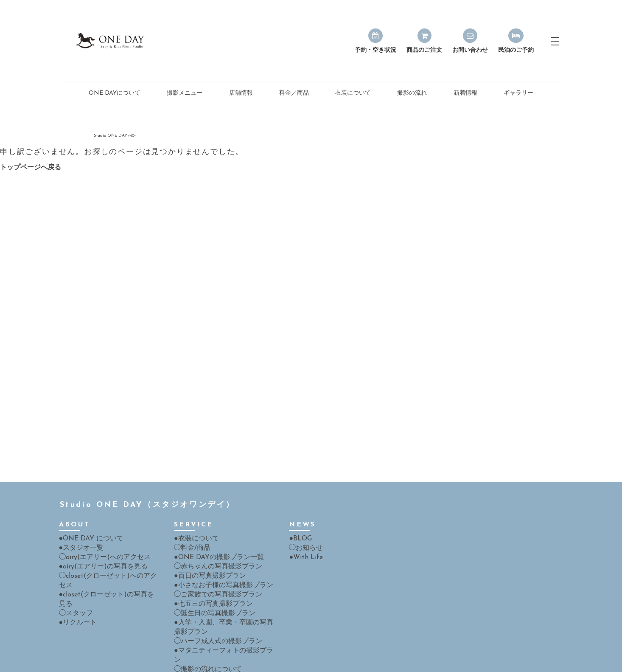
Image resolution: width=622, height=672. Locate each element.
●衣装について (193, 509)
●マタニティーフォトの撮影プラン (220, 616)
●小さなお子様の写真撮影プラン (217, 554)
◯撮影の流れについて (204, 625)
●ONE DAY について (87, 509)
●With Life (303, 527)
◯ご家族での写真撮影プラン (213, 563)
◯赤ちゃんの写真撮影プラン (213, 536)
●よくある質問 (193, 634)
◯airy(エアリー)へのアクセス (99, 527)
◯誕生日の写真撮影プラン (210, 581)
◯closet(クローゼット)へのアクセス (108, 545)
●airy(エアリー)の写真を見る (98, 536)
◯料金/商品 (190, 518)
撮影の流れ (412, 64)
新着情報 (465, 64)
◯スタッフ (74, 563)
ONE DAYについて (115, 64)
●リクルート (76, 572)
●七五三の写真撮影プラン (208, 572)
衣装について (353, 64)
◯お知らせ (304, 518)
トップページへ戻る (31, 138)
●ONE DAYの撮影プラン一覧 (213, 527)
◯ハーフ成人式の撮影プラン (213, 607)
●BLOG (299, 509)
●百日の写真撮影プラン (205, 545)
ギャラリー (518, 64)
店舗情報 (241, 64)
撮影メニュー (185, 64)
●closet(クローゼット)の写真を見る (106, 554)
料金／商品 (294, 64)
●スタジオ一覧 (78, 518)
